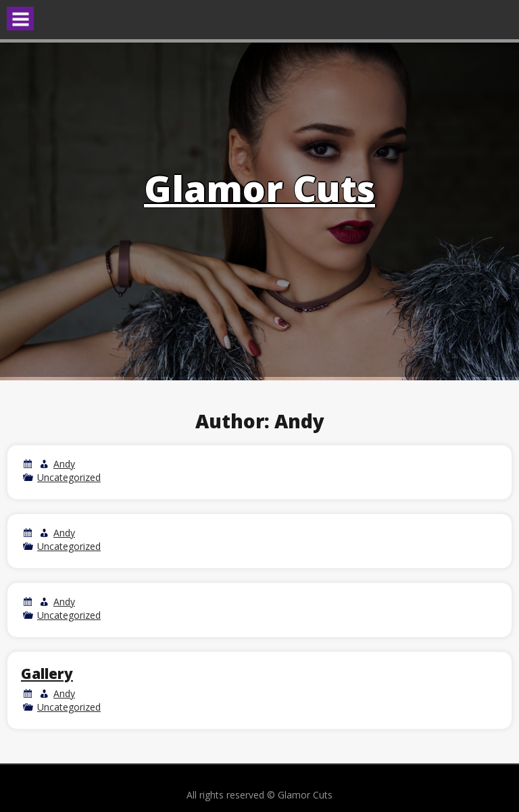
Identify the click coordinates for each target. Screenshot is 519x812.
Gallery (47, 674)
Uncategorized (69, 477)
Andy (64, 464)
